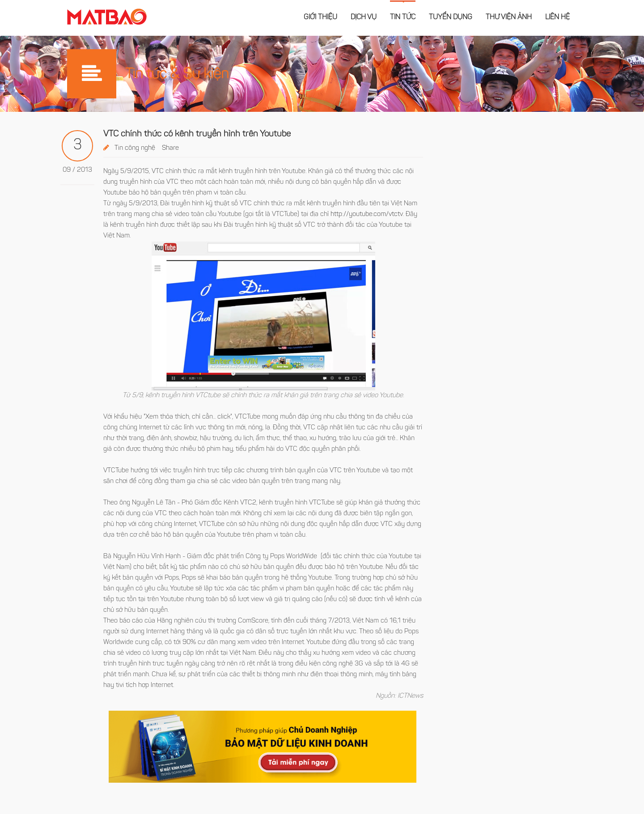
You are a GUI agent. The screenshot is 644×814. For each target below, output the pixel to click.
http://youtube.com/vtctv (367, 214)
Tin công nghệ (135, 148)
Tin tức (403, 17)
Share (170, 148)
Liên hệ (557, 17)
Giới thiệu (320, 17)
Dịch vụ (364, 17)
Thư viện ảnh (509, 17)
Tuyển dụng (451, 17)
